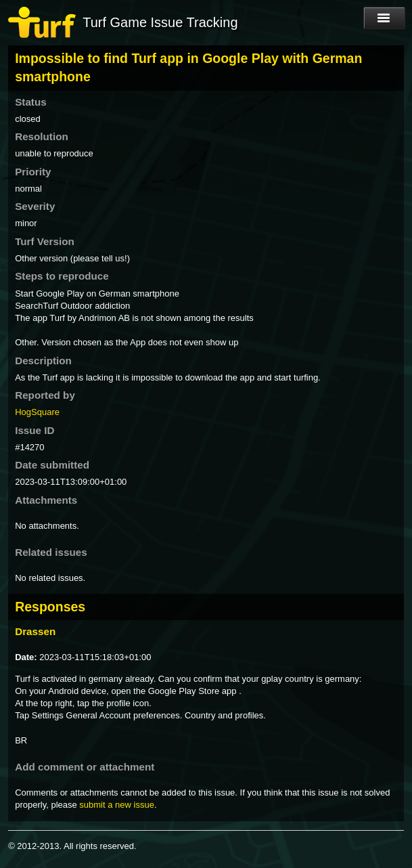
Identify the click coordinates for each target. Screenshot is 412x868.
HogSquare (37, 412)
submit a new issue (117, 805)
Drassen (35, 631)
